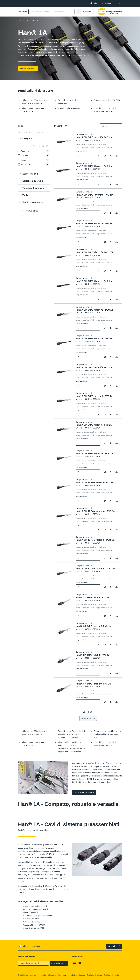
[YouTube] (80, 963)
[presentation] (106, 3)
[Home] (20, 20)
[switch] (106, 156)
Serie (27, 20)
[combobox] (109, 126)
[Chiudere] (119, 3)
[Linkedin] (74, 963)
